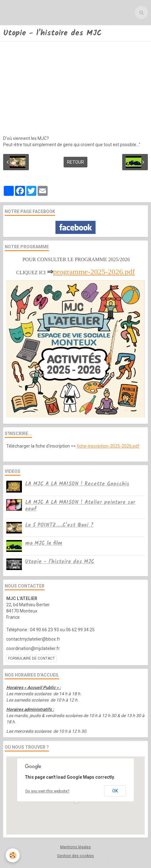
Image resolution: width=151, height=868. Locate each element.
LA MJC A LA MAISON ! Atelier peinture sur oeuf (80, 506)
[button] (76, 809)
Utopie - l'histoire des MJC (60, 562)
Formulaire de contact (31, 658)
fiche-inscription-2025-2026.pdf (108, 446)
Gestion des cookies (75, 856)
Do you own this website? (47, 791)
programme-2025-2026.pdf (94, 272)
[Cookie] (13, 855)
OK (115, 791)
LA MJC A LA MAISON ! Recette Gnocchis (77, 484)
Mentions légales (75, 847)
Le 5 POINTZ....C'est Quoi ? (59, 525)
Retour (75, 162)
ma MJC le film (44, 543)
